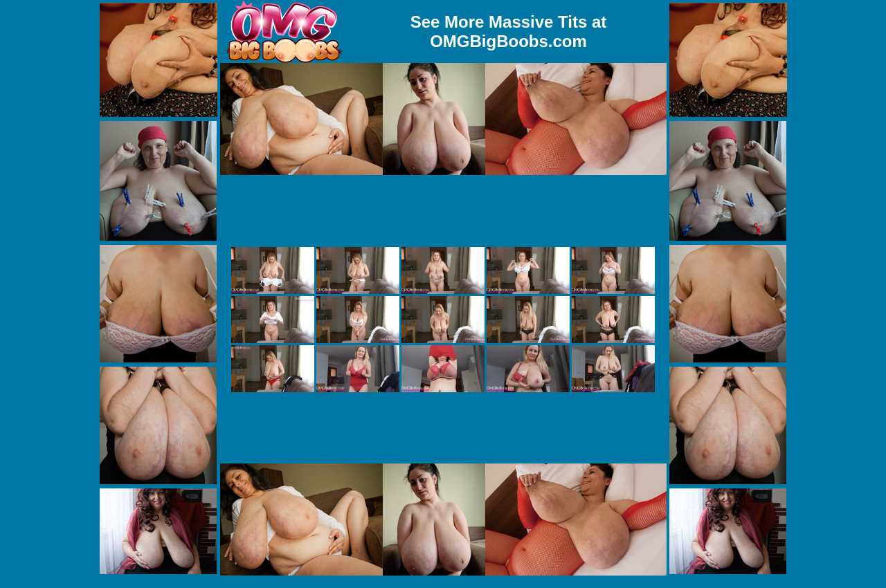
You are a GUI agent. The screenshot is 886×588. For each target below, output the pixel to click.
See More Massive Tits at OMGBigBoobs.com (509, 31)
